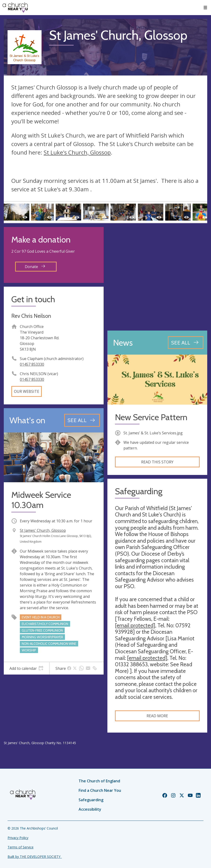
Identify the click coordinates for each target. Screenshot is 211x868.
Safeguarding (91, 800)
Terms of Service (21, 847)
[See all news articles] (186, 343)
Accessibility (90, 809)
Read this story (157, 462)
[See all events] (82, 420)
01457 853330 (32, 364)
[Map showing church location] (157, 277)
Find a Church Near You (100, 790)
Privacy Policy (18, 838)
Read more (157, 716)
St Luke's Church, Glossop (77, 152)
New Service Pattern (151, 417)
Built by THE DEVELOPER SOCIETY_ (35, 857)
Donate (35, 267)
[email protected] (135, 625)
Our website (27, 391)
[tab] (26, 668)
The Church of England (99, 781)
